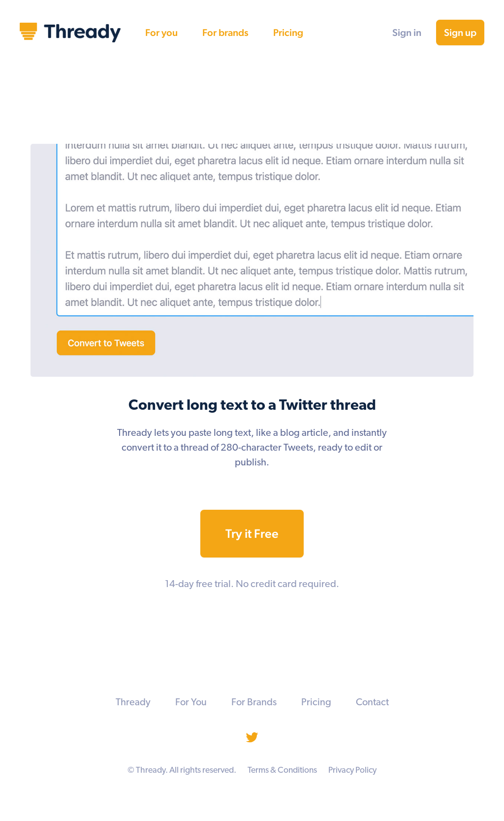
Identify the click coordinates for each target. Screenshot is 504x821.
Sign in (407, 33)
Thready (133, 703)
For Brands (254, 703)
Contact (372, 703)
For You (191, 703)
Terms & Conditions (282, 771)
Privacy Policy (352, 771)
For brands (225, 33)
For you (161, 33)
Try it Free (252, 533)
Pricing (288, 33)
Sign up (460, 33)
